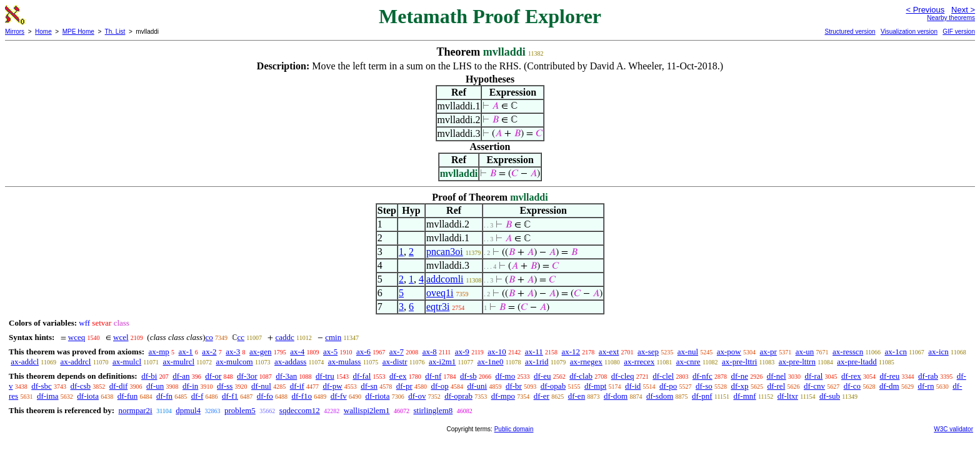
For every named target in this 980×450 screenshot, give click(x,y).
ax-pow (729, 352)
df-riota (377, 396)
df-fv (339, 396)
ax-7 (397, 352)
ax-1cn (896, 352)
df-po (668, 386)
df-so (704, 386)
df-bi (149, 376)
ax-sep (648, 352)
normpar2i (135, 410)
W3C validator (953, 429)
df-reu (890, 376)
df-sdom (660, 396)
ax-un (805, 352)
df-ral (813, 376)
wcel (121, 337)
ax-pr (768, 352)
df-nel (777, 376)
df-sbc (42, 386)
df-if (297, 386)
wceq (77, 337)
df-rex (851, 376)
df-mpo (503, 396)
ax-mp (159, 352)
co (209, 337)
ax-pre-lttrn (797, 362)
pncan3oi (445, 252)
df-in (190, 386)
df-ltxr (788, 396)
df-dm (889, 386)
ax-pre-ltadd (857, 362)
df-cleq (623, 376)
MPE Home (78, 32)
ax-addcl (25, 362)
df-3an (286, 376)
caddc (284, 337)
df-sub (830, 396)
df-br (514, 386)
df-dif (119, 386)
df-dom (616, 396)
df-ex (398, 376)
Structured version (850, 32)
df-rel (776, 386)
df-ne (739, 376)
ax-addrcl (75, 362)
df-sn (369, 386)
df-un (155, 386)
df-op (440, 386)
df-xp (739, 386)
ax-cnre (688, 362)
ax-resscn (848, 352)
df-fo (265, 396)
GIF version (959, 32)
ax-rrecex (639, 362)
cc (241, 337)
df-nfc (702, 376)
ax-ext (609, 352)
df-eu (542, 376)
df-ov (417, 396)
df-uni (477, 386)
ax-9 (462, 352)
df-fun (128, 396)
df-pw (332, 386)
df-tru (325, 376)
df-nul (261, 386)
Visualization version (909, 32)
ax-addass (290, 362)
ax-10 (497, 352)
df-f (197, 396)
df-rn (926, 386)
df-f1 (230, 396)
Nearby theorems (951, 18)
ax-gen (260, 352)
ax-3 (233, 352)
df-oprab (458, 396)
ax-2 (209, 352)
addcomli (445, 279)
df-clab (581, 376)
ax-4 (297, 352)
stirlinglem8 (433, 410)
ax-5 (330, 352)
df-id (633, 386)
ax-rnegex (586, 362)
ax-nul (688, 352)
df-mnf (745, 396)
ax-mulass (345, 362)
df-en (577, 396)
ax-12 (571, 352)
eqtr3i (438, 307)
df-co (852, 386)
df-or (213, 376)
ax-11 (534, 352)
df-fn (164, 396)
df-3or (247, 376)
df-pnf (702, 396)
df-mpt (595, 386)
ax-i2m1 (442, 362)
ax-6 (363, 352)
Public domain (514, 429)
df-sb (468, 376)
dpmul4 (188, 410)
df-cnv (814, 386)
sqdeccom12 (300, 410)
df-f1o (302, 396)
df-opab (553, 386)
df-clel (663, 376)
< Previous (925, 10)
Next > (963, 10)
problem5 (240, 410)
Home (43, 32)
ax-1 (186, 352)
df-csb (81, 386)
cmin (333, 337)
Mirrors (15, 32)
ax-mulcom (234, 362)
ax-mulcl (127, 362)
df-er (542, 396)
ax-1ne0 (491, 362)
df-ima (48, 396)
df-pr (404, 386)
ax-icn (938, 352)
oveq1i (440, 293)
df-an (181, 376)
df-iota (88, 396)
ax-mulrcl (179, 362)
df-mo (505, 376)
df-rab (928, 376)
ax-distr (395, 362)
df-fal (362, 376)
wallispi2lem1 (367, 410)
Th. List (115, 32)
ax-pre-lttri (739, 362)
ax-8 (430, 352)
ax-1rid (537, 362)
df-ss (225, 386)
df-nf (433, 376)
